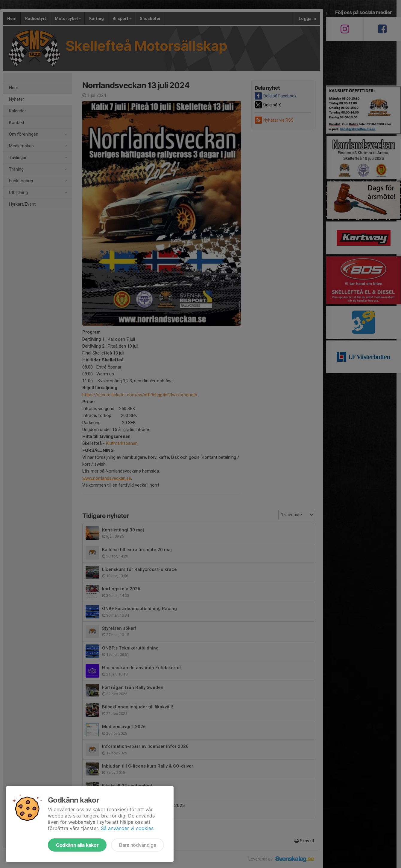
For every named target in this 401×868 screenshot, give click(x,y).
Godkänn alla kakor (77, 845)
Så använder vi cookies (127, 828)
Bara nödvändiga (138, 845)
